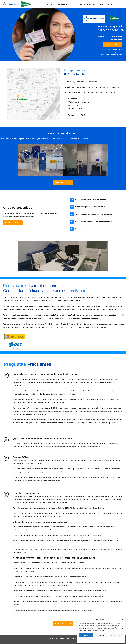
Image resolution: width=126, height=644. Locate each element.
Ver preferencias (116, 635)
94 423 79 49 (80, 115)
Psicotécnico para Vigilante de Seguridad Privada (94, 222)
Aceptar (86, 635)
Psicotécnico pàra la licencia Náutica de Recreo (93, 214)
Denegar (101, 635)
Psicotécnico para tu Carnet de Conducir (90, 200)
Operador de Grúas (82, 229)
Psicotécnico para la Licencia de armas (90, 207)
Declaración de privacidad (98, 640)
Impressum (108, 640)
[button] (122, 619)
